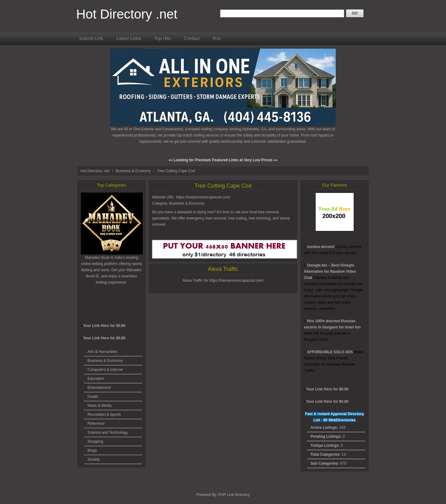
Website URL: (164, 197)
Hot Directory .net (127, 14)
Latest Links (129, 38)
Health (93, 397)
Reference (96, 424)
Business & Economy (134, 171)
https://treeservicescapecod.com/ (203, 197)
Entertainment (99, 388)
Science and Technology (108, 432)
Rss (217, 38)
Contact (192, 38)
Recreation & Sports (104, 415)
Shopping (96, 441)
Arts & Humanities (103, 352)
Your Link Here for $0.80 (104, 326)
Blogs (92, 450)
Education (96, 379)
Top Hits (162, 38)
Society (94, 459)
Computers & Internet (105, 370)
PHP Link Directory (234, 495)
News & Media (100, 406)
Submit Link (91, 38)
